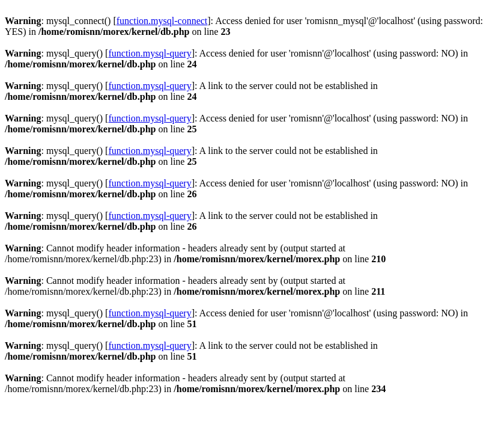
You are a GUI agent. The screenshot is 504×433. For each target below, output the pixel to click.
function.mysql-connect (162, 21)
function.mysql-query (150, 53)
